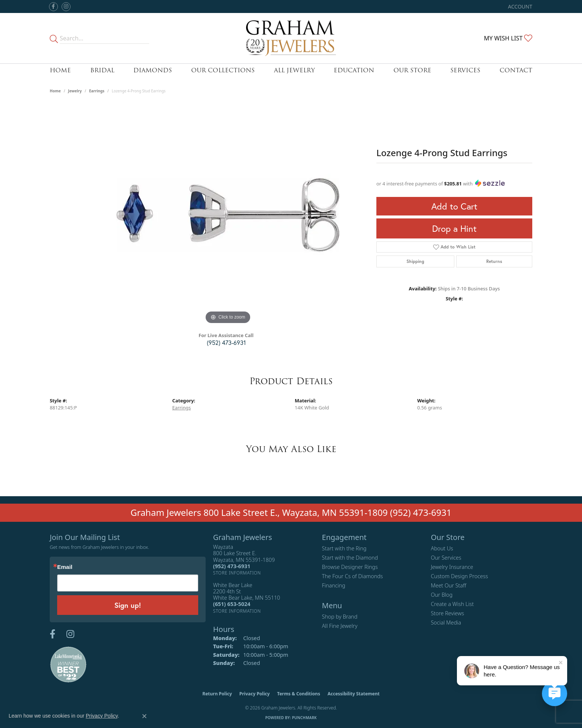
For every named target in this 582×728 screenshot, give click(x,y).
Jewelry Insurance (452, 567)
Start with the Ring (344, 548)
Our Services (446, 558)
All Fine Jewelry (340, 626)
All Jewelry (294, 70)
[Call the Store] (232, 566)
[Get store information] (237, 573)
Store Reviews (448, 613)
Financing (333, 585)
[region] (228, 215)
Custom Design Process (460, 576)
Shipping (415, 261)
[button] (519, 6)
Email (65, 567)
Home (60, 70)
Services (465, 70)
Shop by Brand (339, 617)
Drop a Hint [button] (454, 228)
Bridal (102, 70)
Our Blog (442, 595)
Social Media (446, 622)
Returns (494, 261)
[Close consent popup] (144, 716)
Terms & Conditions (299, 694)
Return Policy (217, 694)
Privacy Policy (255, 694)
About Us (442, 548)
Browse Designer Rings (350, 567)
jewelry (75, 91)
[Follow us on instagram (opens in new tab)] (66, 7)
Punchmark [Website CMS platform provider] (305, 718)
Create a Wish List (452, 604)
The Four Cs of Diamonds (352, 576)
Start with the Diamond (350, 558)
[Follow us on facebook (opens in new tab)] (53, 7)
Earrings (97, 91)
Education (354, 70)
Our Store (412, 70)
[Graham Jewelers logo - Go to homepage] (291, 38)
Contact (516, 70)
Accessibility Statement (353, 694)
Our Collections (223, 70)
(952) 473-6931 (226, 342)
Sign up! (128, 605)
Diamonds (153, 70)
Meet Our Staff (449, 585)
